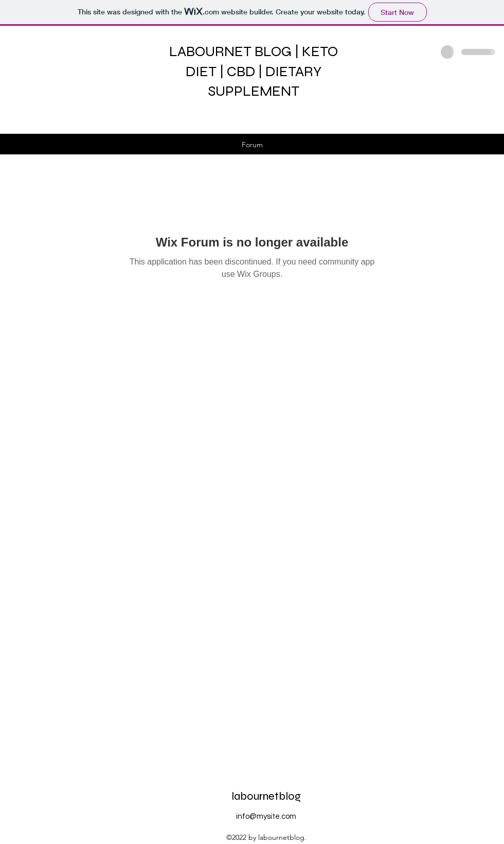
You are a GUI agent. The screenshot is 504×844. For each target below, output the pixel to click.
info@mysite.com (266, 816)
